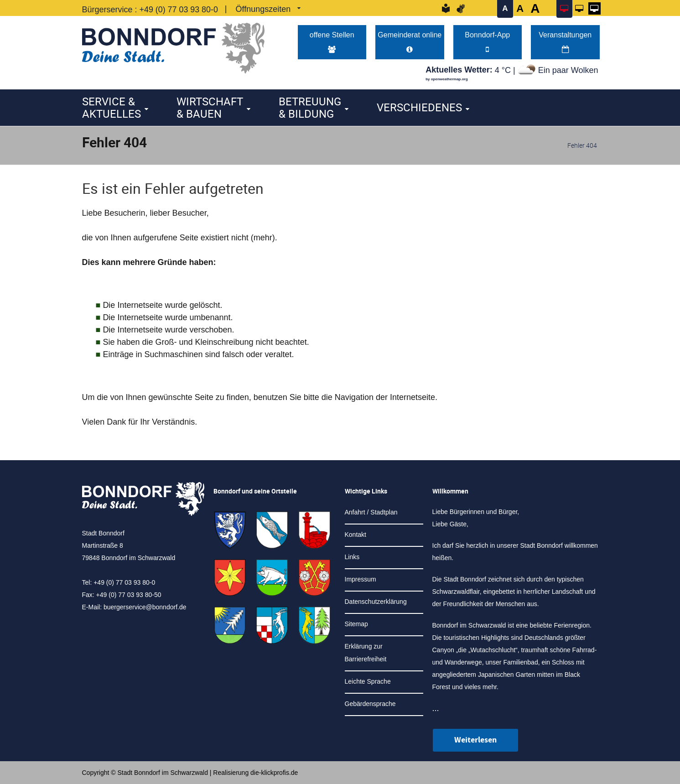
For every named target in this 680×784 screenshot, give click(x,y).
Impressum (361, 579)
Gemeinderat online (410, 42)
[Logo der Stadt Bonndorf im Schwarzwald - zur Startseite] (173, 46)
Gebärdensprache (370, 704)
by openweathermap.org (446, 80)
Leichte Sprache (368, 681)
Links (352, 557)
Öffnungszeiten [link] (264, 9)
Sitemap (356, 624)
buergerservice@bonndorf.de (145, 607)
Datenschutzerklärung (376, 602)
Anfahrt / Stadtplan (371, 512)
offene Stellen (332, 42)
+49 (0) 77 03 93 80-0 (179, 10)
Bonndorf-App (488, 42)
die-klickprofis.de (274, 773)
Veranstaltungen (565, 42)
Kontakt (356, 535)
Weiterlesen (475, 740)
